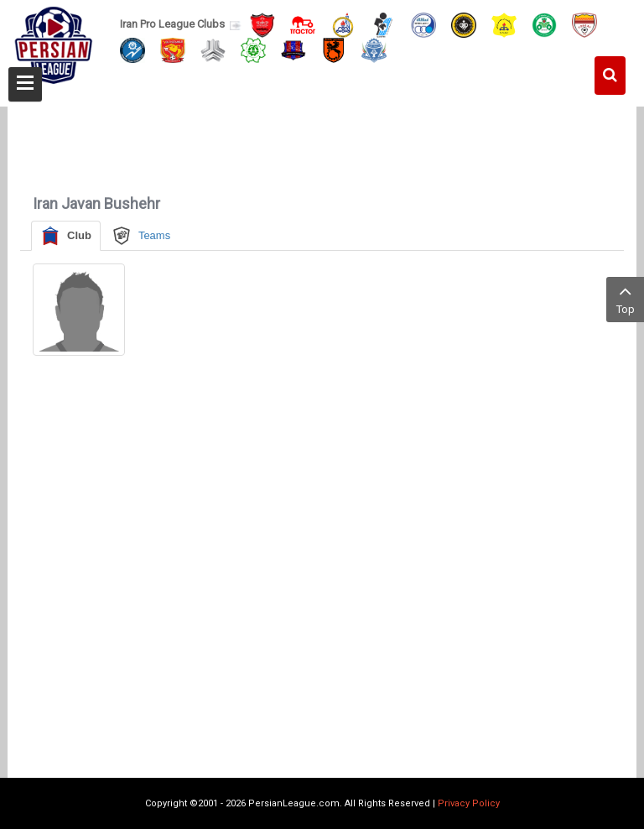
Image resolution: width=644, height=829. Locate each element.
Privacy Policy (469, 803)
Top (625, 298)
